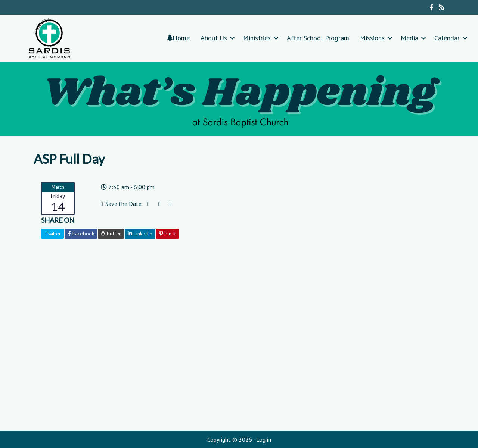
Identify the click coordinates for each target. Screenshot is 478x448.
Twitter (52, 234)
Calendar (447, 38)
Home (179, 38)
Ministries (257, 38)
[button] (232, 38)
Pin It (167, 234)
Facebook (81, 234)
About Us (214, 38)
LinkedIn (140, 234)
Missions (372, 38)
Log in (264, 439)
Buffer (111, 234)
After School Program (318, 38)
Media (409, 38)
